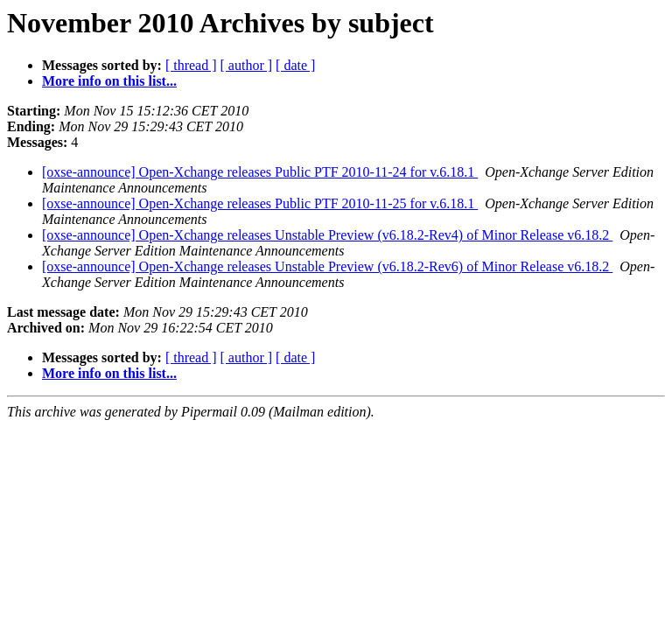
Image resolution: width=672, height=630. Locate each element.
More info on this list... (109, 81)
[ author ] (247, 65)
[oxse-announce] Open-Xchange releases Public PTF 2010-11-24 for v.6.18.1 (260, 172)
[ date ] (295, 65)
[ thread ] (191, 65)
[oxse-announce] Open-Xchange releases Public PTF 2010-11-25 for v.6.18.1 (260, 203)
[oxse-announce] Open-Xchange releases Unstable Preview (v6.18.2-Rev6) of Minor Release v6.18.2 (327, 266)
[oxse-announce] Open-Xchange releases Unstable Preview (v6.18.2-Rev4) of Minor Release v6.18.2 (327, 235)
